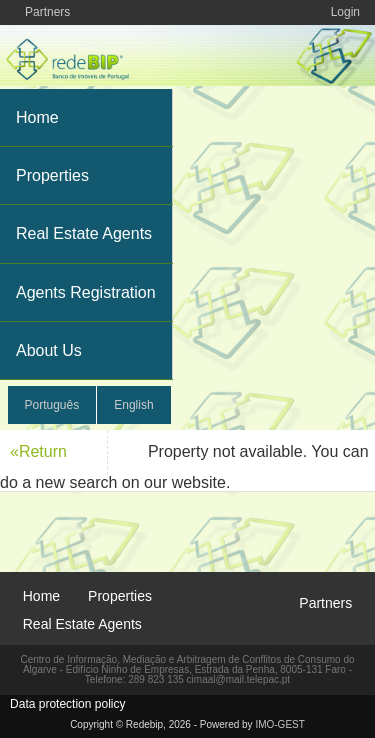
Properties (52, 175)
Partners (47, 12)
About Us (49, 350)
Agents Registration (86, 292)
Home (37, 117)
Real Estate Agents (84, 233)
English (133, 405)
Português (52, 405)
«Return (38, 451)
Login (345, 12)
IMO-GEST (279, 724)
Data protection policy (67, 704)
